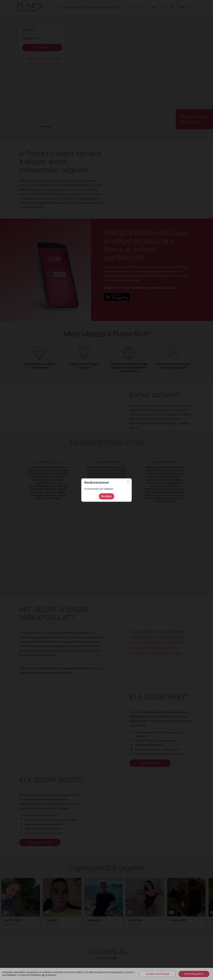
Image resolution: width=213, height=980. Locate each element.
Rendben (106, 496)
